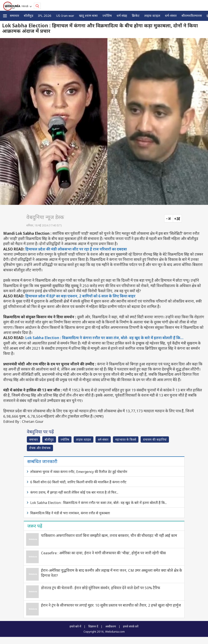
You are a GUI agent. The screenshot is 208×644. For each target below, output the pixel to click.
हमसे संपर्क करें (131, 626)
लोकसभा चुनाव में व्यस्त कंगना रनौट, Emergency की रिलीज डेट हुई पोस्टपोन (79, 472)
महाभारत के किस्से (126, 439)
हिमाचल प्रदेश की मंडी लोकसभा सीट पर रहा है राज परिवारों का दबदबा (76, 249)
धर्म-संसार (171, 15)
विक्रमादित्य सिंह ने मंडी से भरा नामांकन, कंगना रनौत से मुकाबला (70, 513)
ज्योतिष (107, 15)
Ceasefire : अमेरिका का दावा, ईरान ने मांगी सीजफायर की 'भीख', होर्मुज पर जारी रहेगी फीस (103, 553)
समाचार (14, 15)
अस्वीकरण (111, 626)
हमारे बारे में (75, 626)
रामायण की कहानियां (155, 439)
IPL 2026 (45, 15)
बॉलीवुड (29, 15)
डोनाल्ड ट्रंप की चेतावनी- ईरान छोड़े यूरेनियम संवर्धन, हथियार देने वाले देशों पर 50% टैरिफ (101, 588)
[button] (5, 16)
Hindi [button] (26, 6)
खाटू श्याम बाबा (88, 15)
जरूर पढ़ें (35, 526)
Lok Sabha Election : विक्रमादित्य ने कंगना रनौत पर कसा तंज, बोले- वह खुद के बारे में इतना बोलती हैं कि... (104, 338)
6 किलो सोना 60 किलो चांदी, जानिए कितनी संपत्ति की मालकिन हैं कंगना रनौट (78, 482)
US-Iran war (65, 15)
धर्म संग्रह (122, 15)
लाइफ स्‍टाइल (152, 15)
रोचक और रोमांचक (40, 448)
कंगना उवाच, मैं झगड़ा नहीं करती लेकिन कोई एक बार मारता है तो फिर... (74, 492)
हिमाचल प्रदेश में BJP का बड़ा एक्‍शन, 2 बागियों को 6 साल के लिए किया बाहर (80, 296)
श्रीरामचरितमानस (192, 15)
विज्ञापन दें (93, 626)
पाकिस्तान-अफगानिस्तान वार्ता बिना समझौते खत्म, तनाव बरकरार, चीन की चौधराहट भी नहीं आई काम (109, 535)
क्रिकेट (136, 15)
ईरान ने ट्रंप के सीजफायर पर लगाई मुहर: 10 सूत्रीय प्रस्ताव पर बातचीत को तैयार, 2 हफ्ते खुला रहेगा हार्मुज (111, 605)
